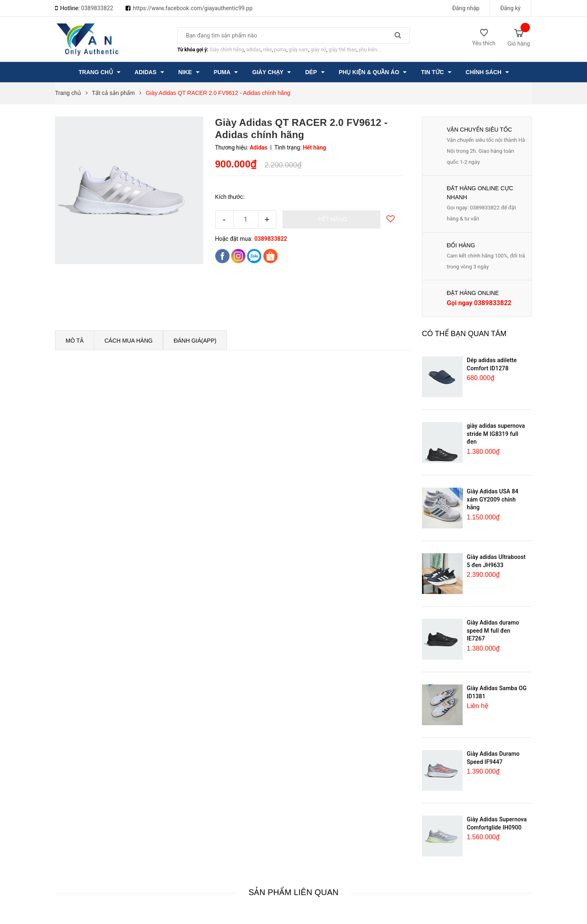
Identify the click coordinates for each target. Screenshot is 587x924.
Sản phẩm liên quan (294, 892)
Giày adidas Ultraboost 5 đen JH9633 (496, 561)
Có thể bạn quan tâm (464, 334)
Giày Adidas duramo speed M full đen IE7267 (493, 630)
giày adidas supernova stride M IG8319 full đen (496, 434)
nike (267, 50)
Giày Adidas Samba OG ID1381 (497, 692)
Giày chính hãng (227, 50)
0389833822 (97, 8)
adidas (254, 50)
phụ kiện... (370, 50)
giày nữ (319, 50)
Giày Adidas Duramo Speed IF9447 (493, 758)
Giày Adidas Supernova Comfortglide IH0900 (497, 823)
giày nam (298, 50)
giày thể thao (343, 50)
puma (280, 50)
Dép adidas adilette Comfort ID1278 (492, 364)
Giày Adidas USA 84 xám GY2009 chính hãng (493, 499)
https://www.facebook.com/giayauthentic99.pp (193, 8)
